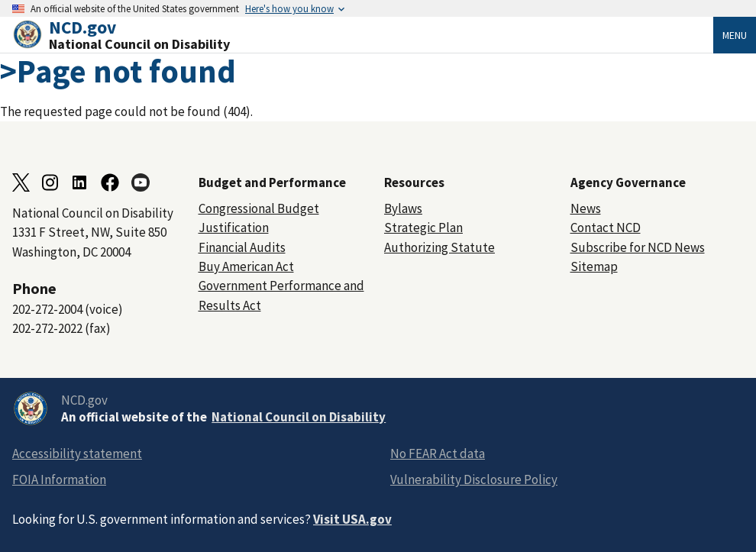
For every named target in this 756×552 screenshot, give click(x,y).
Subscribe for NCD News (638, 247)
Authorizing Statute (439, 247)
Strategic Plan (423, 228)
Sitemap (594, 266)
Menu (735, 35)
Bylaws (403, 208)
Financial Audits (242, 247)
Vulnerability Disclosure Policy (474, 479)
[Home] (363, 35)
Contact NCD (606, 228)
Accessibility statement (77, 454)
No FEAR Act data (438, 454)
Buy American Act (246, 266)
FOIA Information (59, 479)
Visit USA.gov (352, 519)
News (586, 208)
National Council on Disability (299, 417)
